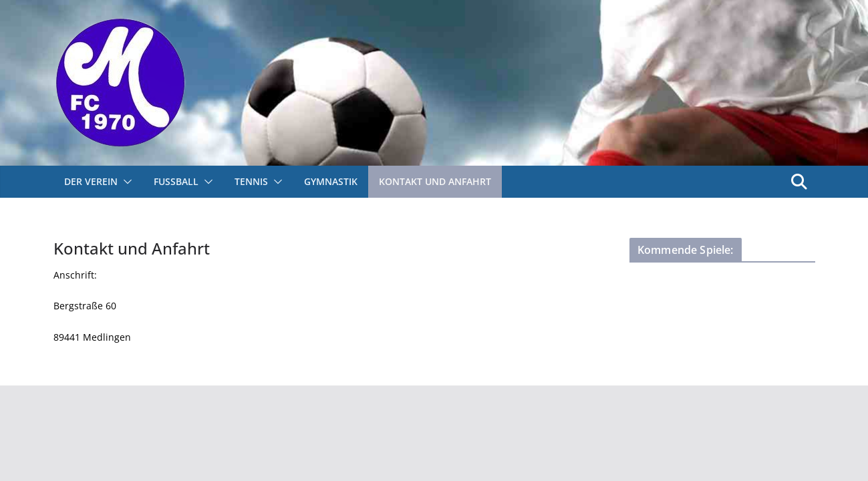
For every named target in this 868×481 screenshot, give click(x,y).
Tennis (251, 181)
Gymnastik (331, 181)
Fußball (176, 181)
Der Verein (91, 181)
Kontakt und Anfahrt (435, 181)
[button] (125, 182)
